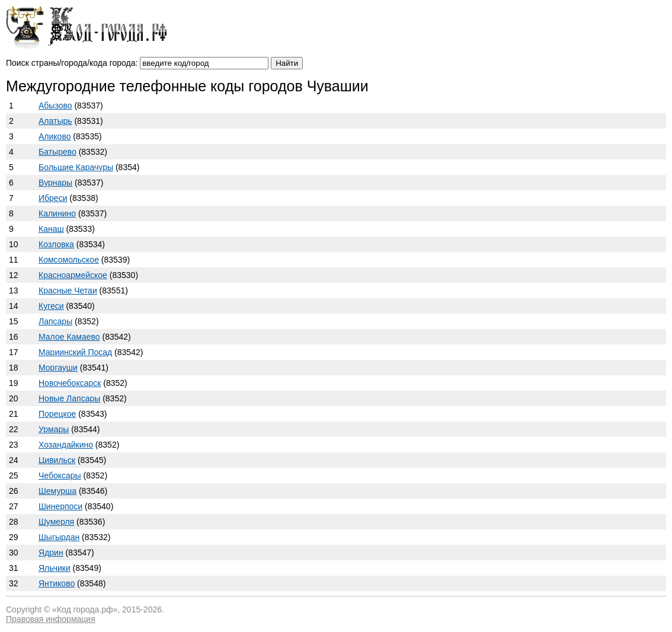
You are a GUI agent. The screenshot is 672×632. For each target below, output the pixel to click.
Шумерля (56, 522)
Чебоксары (60, 475)
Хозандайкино (66, 445)
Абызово (55, 106)
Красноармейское (73, 275)
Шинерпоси (60, 506)
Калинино (57, 213)
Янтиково (57, 583)
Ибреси (53, 198)
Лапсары (55, 321)
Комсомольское (69, 260)
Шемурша (57, 491)
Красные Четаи (68, 291)
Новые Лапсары (69, 398)
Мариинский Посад (75, 352)
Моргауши (58, 368)
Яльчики (55, 568)
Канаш (51, 229)
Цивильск (57, 460)
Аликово (55, 136)
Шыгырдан (59, 537)
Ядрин (51, 553)
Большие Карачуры (76, 167)
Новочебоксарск (70, 383)
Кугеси (51, 306)
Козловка (56, 244)
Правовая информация (51, 619)
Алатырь (55, 121)
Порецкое (57, 414)
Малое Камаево (69, 337)
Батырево (57, 152)
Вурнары (55, 183)
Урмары (54, 429)
